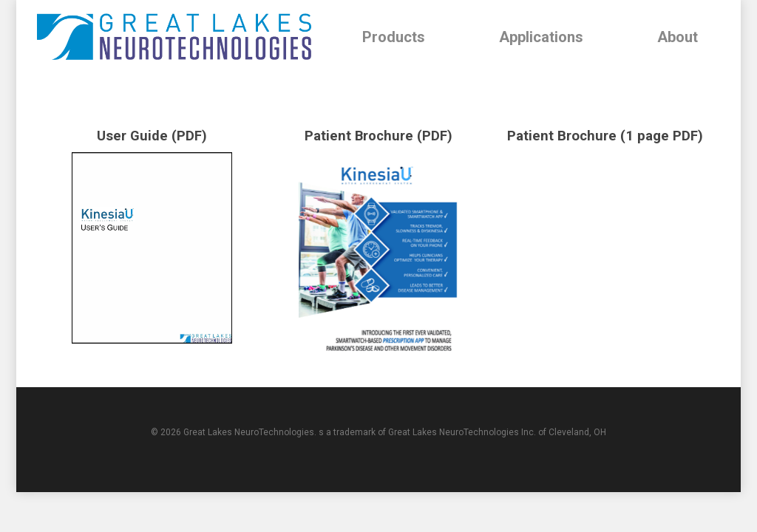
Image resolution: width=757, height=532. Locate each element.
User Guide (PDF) (152, 136)
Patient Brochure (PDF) (378, 136)
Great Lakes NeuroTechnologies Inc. (462, 432)
